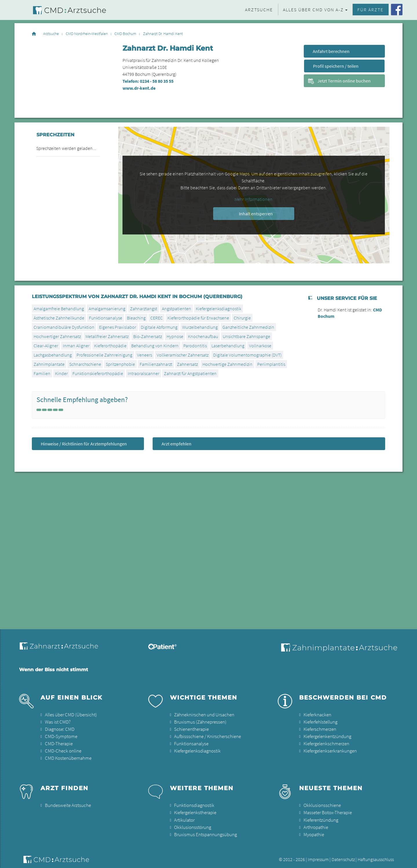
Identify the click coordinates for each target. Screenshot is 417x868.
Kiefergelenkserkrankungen (329, 749)
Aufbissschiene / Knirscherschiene (206, 735)
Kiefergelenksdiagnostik (218, 309)
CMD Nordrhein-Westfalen (87, 34)
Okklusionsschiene (321, 803)
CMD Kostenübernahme (67, 756)
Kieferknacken (317, 715)
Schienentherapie (191, 728)
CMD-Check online (62, 749)
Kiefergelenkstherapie (195, 810)
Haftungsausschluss (376, 856)
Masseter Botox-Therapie (327, 810)
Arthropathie (315, 824)
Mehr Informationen (254, 199)
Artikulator (184, 817)
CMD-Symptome (60, 735)
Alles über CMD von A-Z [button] (313, 10)
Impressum (318, 856)
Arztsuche (259, 10)
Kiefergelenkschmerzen (325, 742)
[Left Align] (39, 410)
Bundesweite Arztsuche (66, 803)
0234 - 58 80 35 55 (157, 81)
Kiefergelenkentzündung (327, 735)
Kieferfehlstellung (320, 722)
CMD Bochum (125, 34)
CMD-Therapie (58, 742)
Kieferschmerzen (319, 728)
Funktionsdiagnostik (193, 803)
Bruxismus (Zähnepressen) (199, 722)
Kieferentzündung (320, 817)
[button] (407, 860)
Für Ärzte (370, 10)
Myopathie (313, 831)
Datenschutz (343, 856)
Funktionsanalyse (106, 318)
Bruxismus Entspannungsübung (204, 831)
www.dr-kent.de (139, 88)
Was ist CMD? (57, 722)
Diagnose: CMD (59, 728)
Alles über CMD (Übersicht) (69, 715)
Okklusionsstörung (191, 824)
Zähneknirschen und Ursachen (203, 715)
